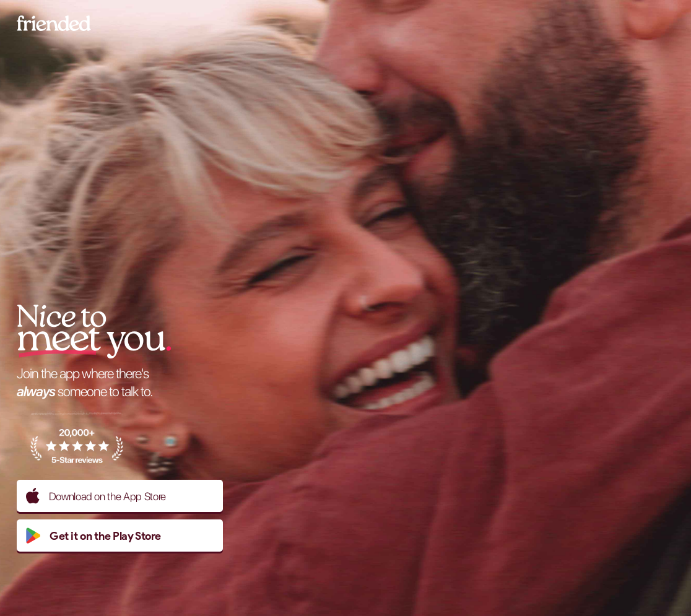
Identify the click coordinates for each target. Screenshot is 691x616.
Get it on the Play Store (93, 536)
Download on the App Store (96, 496)
